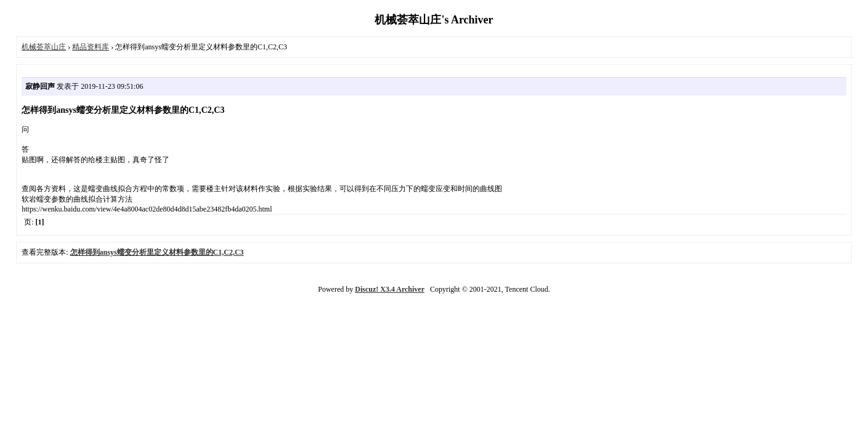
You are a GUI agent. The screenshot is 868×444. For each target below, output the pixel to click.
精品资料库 (91, 47)
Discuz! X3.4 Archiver (390, 289)
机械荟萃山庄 (44, 47)
